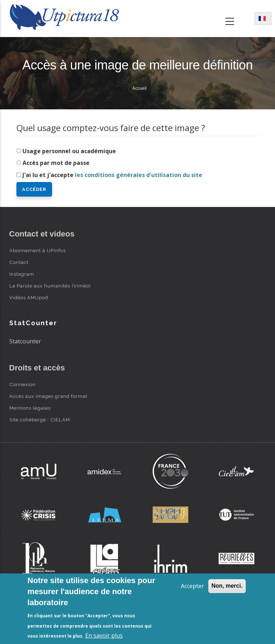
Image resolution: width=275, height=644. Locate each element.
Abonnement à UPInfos (37, 250)
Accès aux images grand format (48, 396)
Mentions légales (30, 408)
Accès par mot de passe (56, 163)
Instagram (22, 274)
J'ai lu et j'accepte (112, 175)
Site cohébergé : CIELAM (40, 420)
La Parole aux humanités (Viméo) (50, 286)
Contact (19, 262)
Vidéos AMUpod (29, 297)
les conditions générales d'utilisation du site (139, 175)
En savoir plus (104, 635)
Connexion (22, 384)
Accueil (139, 88)
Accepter (192, 586)
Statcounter (25, 341)
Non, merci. (227, 586)
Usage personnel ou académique (69, 151)
